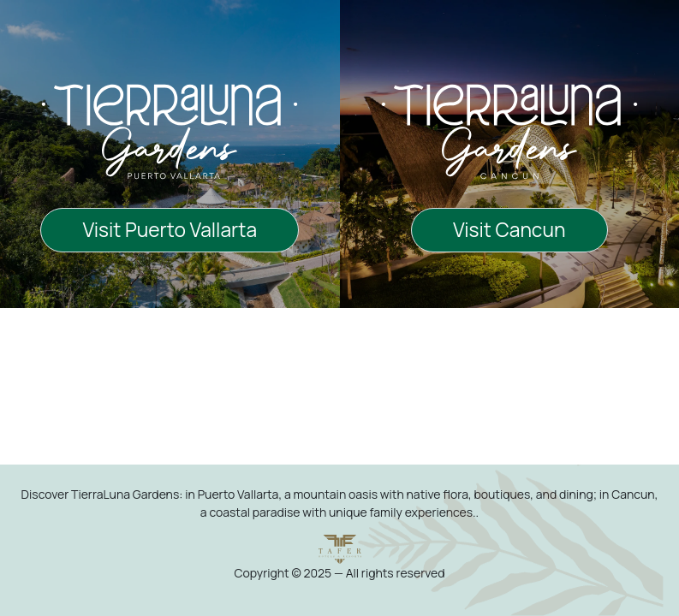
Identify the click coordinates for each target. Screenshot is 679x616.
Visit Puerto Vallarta (170, 230)
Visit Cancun (509, 230)
